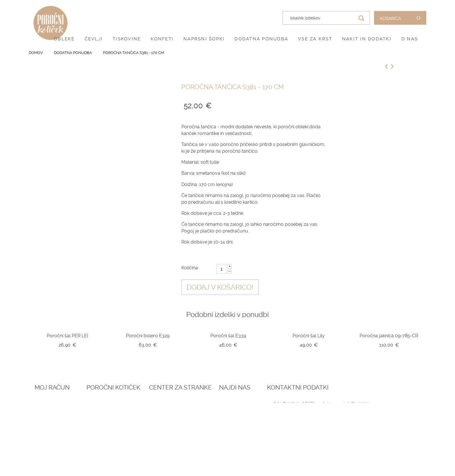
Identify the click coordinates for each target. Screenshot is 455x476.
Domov (36, 53)
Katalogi (119, 425)
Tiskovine (127, 39)
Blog (115, 411)
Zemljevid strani (54, 425)
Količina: (190, 268)
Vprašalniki (123, 432)
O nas (410, 39)
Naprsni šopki (204, 39)
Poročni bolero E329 (148, 336)
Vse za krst (315, 39)
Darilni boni (123, 418)
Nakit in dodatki (367, 39)
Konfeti (162, 39)
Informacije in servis (209, 432)
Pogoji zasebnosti (206, 418)
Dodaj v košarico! (220, 287)
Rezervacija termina (133, 404)
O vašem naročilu (55, 418)
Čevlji (94, 39)
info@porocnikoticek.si (370, 446)
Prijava (42, 404)
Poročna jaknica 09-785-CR (389, 336)
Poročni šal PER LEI (67, 336)
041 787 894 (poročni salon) (373, 439)
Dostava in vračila (207, 425)
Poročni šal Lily (309, 336)
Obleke (64, 39)
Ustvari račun (51, 411)
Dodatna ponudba (261, 39)
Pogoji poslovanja (207, 411)
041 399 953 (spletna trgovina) (365, 433)
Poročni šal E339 (228, 336)
